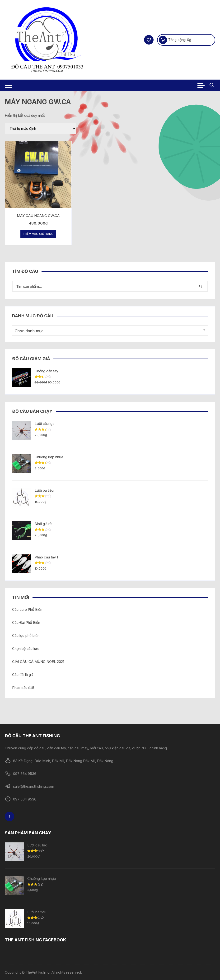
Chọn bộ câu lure (26, 649)
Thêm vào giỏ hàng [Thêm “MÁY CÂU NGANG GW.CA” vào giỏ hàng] (38, 234)
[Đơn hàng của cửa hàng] (40, 129)
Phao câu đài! (23, 688)
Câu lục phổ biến (26, 636)
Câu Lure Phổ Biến (27, 609)
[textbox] (109, 331)
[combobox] (110, 330)
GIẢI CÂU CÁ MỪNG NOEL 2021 (38, 662)
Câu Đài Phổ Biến (26, 623)
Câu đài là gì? (23, 675)
